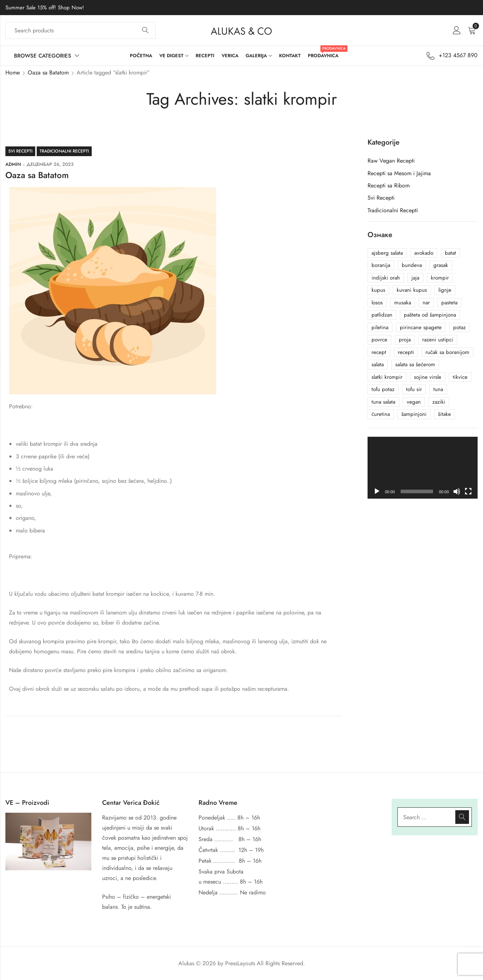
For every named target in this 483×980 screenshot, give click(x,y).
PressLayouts (240, 963)
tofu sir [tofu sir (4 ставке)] (414, 389)
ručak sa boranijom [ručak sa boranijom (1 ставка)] (447, 352)
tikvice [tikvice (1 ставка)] (460, 377)
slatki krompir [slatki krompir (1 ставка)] (387, 377)
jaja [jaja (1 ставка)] (415, 278)
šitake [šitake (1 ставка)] (445, 414)
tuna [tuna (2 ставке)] (438, 389)
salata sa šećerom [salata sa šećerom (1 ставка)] (415, 364)
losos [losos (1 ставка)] (377, 303)
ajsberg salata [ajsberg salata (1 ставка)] (387, 253)
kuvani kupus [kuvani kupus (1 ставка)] (412, 290)
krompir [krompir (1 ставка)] (440, 278)
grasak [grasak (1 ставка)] (441, 265)
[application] (423, 468)
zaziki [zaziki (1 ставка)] (439, 402)
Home (13, 72)
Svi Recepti (20, 151)
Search (145, 31)
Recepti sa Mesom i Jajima (399, 173)
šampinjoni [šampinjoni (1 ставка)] (414, 414)
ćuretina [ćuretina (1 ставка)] (381, 414)
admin (13, 164)
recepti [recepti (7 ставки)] (406, 352)
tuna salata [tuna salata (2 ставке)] (383, 402)
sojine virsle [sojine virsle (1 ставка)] (428, 377)
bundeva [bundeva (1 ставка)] (412, 265)
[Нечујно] (457, 491)
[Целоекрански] (468, 491)
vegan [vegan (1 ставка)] (414, 402)
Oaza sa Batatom (48, 72)
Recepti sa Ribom (389, 185)
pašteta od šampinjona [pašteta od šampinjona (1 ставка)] (430, 315)
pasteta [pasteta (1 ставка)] (449, 303)
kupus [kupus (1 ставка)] (378, 290)
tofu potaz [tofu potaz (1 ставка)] (383, 389)
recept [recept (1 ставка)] (379, 352)
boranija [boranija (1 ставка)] (381, 265)
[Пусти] (377, 491)
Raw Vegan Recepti (391, 161)
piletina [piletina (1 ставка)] (380, 327)
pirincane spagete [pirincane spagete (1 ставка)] (421, 327)
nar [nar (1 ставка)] (426, 303)
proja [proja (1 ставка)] (405, 340)
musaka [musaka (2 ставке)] (403, 303)
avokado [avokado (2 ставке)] (424, 253)
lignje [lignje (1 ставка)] (445, 290)
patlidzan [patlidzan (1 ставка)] (382, 315)
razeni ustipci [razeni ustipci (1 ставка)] (438, 340)
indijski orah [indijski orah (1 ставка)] (386, 278)
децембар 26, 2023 (50, 164)
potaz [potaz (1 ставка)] (459, 327)
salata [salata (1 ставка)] (378, 364)
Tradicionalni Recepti (64, 151)
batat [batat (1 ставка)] (450, 253)
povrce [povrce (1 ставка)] (379, 340)
